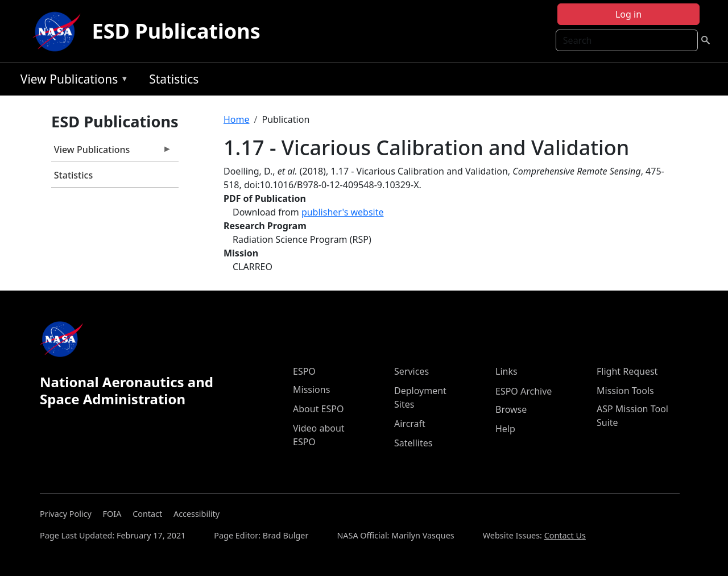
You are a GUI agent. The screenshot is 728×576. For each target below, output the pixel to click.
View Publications (72, 81)
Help (505, 429)
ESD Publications (176, 31)
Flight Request (627, 371)
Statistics (174, 79)
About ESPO (318, 409)
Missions (311, 389)
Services (411, 371)
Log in (628, 14)
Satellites (413, 443)
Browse (511, 409)
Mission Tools (625, 391)
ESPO (304, 371)
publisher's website (343, 212)
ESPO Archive (524, 391)
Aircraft (410, 424)
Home (237, 119)
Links (506, 371)
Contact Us (565, 535)
